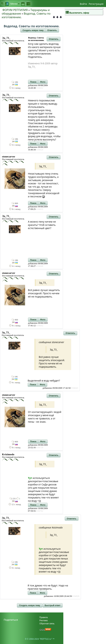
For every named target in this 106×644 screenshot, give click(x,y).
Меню (15, 4)
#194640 (39, 266)
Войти (83, 4)
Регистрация (96, 4)
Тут (30, 478)
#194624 (39, 150)
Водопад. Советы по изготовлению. (26, 15)
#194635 (39, 209)
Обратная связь (47, 624)
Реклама (44, 621)
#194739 (39, 448)
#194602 (39, 88)
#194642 (39, 326)
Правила (44, 617)
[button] (33, 30)
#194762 (39, 511)
